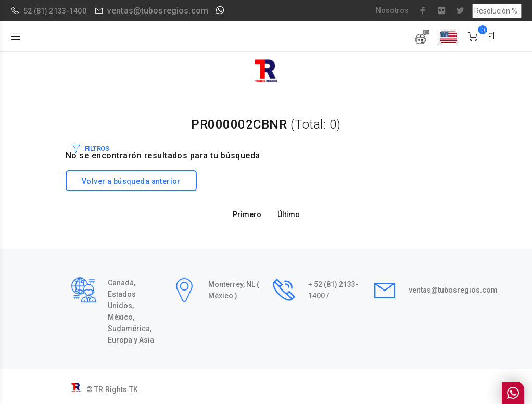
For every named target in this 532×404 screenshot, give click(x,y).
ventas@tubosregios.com (158, 11)
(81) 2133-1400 (60, 11)
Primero (247, 214)
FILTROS (97, 149)
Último (289, 214)
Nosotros (392, 10)
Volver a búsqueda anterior (131, 181)
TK (134, 389)
